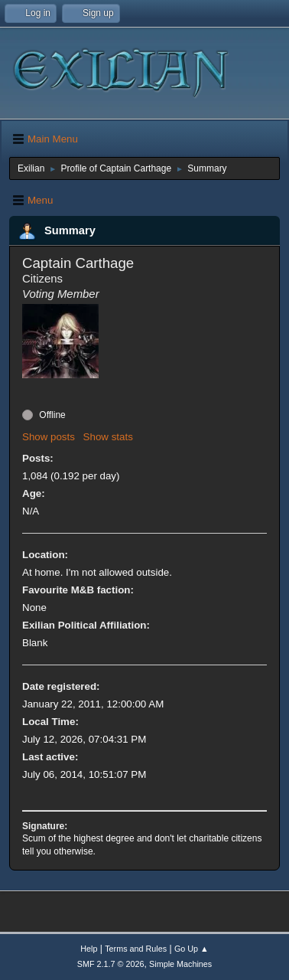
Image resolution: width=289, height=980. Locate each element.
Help (89, 949)
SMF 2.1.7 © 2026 (111, 964)
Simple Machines (180, 964)
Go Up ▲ (192, 949)
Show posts (49, 437)
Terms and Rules (136, 949)
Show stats (108, 437)
